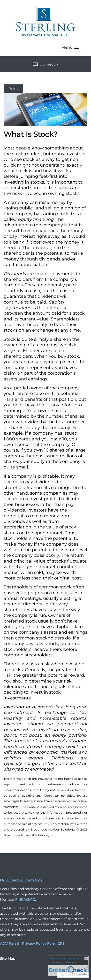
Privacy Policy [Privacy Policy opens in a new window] (34, 943)
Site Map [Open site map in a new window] (8, 958)
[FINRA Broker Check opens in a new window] (68, 966)
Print (13, 89)
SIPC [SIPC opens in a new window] (31, 899)
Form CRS (56, 943)
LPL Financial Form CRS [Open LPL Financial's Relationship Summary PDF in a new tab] (21, 880)
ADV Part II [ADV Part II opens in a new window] (10, 943)
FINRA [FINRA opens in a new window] (21, 899)
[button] (70, 47)
